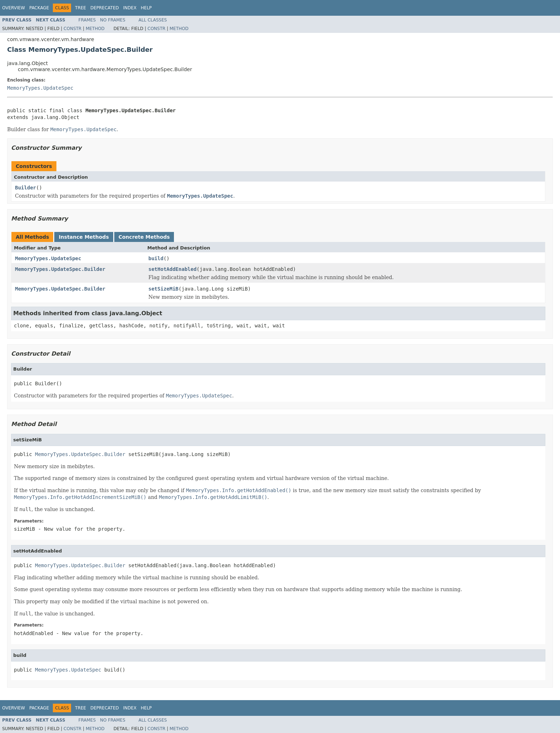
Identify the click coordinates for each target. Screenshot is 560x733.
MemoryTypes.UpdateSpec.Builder (60, 269)
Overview (14, 8)
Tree (81, 8)
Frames (87, 20)
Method (95, 29)
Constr (72, 29)
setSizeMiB (164, 289)
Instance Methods (84, 237)
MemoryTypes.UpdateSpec (40, 88)
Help (146, 8)
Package (39, 8)
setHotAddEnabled (173, 269)
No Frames (113, 20)
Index (130, 8)
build (156, 258)
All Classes (153, 20)
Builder (26, 188)
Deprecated (105, 8)
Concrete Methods (144, 237)
